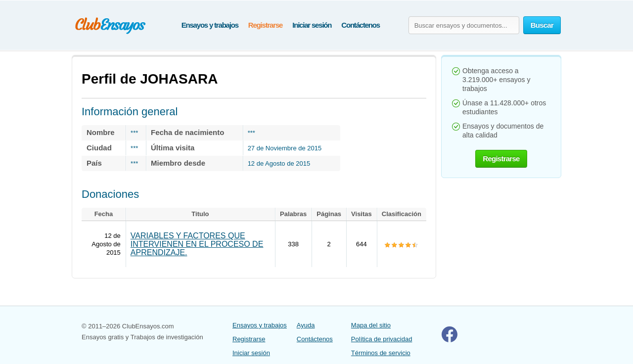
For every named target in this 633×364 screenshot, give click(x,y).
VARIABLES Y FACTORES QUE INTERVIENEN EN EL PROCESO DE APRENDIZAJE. (197, 244)
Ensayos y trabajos (210, 25)
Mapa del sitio (371, 325)
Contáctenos (361, 25)
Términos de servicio (381, 353)
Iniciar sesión (312, 25)
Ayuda (306, 325)
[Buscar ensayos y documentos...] (464, 25)
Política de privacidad (382, 339)
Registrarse (265, 25)
